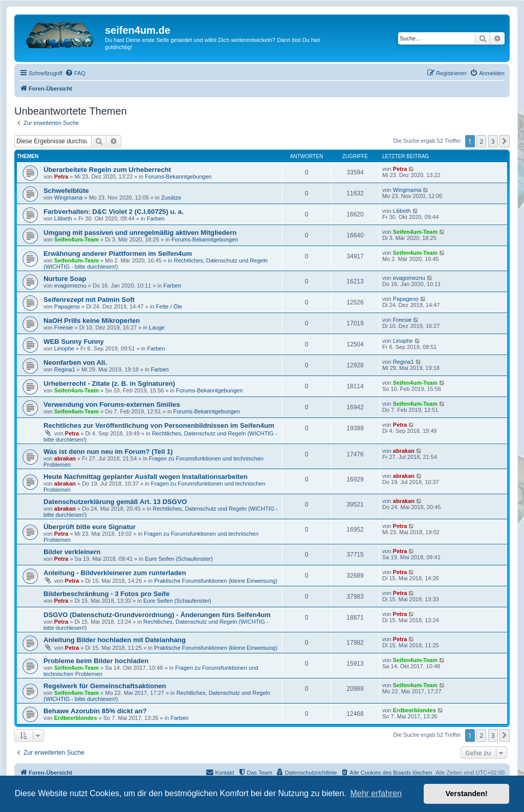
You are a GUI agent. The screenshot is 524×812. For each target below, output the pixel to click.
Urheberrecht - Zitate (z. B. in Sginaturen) (109, 383)
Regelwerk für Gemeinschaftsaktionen (105, 686)
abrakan (65, 458)
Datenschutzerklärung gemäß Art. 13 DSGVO (115, 502)
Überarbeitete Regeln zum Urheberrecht (107, 170)
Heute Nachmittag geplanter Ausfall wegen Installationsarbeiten (146, 477)
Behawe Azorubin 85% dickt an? (95, 711)
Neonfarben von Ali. (75, 363)
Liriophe (64, 348)
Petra (61, 177)
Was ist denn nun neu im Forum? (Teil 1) (108, 452)
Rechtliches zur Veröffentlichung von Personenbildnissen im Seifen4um (159, 425)
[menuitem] (75, 73)
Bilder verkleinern (72, 552)
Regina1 (65, 369)
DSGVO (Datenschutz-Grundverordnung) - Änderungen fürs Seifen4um (157, 615)
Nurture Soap (65, 279)
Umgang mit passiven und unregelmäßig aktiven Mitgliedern (140, 233)
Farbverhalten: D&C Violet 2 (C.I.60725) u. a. (114, 212)
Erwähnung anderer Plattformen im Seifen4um (118, 254)
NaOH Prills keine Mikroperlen (92, 321)
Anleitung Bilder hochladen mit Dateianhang (115, 640)
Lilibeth (63, 218)
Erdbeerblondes (76, 718)
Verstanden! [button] (467, 794)
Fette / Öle (169, 306)
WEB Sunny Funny (74, 342)
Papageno (67, 306)
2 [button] (481, 141)
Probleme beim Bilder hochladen (96, 661)
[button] (505, 141)
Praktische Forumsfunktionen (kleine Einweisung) (216, 581)
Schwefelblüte (66, 191)
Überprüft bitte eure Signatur (90, 527)
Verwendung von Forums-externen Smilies (112, 404)
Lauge (157, 327)
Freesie (64, 327)
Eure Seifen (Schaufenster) (179, 559)
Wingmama (69, 197)
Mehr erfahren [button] (376, 793)
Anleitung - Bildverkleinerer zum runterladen (115, 573)
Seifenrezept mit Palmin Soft (89, 300)
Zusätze (171, 197)
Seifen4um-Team (77, 239)
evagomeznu (70, 286)
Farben (156, 218)
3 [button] (493, 141)
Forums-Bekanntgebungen (178, 177)
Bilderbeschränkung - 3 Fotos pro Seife (106, 594)
